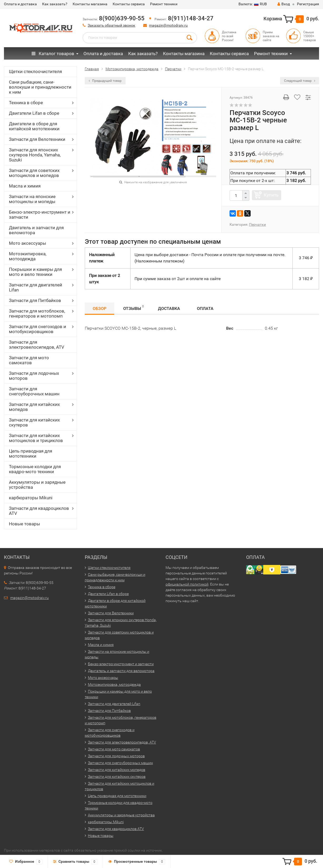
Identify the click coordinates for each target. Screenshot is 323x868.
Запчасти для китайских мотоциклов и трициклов (36, 438)
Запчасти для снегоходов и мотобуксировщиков (38, 329)
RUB (253, 4)
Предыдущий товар (105, 81)
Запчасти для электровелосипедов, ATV (37, 345)
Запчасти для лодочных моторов (34, 376)
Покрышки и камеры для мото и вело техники (35, 272)
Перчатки (257, 224)
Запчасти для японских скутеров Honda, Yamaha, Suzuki (35, 155)
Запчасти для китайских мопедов (34, 407)
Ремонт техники (164, 4)
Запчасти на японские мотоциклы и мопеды (32, 199)
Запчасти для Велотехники (37, 139)
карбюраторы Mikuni (31, 498)
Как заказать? (55, 4)
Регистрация (308, 4)
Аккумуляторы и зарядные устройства (37, 485)
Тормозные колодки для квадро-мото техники (35, 469)
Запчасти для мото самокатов (29, 360)
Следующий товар (300, 81)
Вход (284, 4)
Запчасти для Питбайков (35, 300)
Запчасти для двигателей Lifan (36, 287)
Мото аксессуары (28, 243)
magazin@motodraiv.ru (168, 25)
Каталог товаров (53, 54)
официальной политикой (187, 584)
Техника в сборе (26, 103)
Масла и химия (25, 186)
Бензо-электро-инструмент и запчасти (40, 215)
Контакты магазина (90, 4)
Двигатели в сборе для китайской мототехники (34, 126)
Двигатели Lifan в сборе (34, 113)
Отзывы (133, 308)
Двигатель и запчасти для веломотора (36, 230)
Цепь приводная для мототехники (31, 454)
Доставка (169, 308)
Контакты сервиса (129, 4)
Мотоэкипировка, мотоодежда (28, 256)
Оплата (205, 308)
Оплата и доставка (20, 4)
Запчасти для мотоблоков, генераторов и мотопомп (37, 313)
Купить (271, 195)
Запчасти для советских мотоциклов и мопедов (34, 173)
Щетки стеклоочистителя (35, 71)
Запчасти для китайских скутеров (34, 422)
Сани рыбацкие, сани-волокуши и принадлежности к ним (40, 87)
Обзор (100, 308)
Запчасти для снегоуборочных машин (34, 391)
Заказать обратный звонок (111, 25)
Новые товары (24, 524)
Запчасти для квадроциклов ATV (39, 511)
